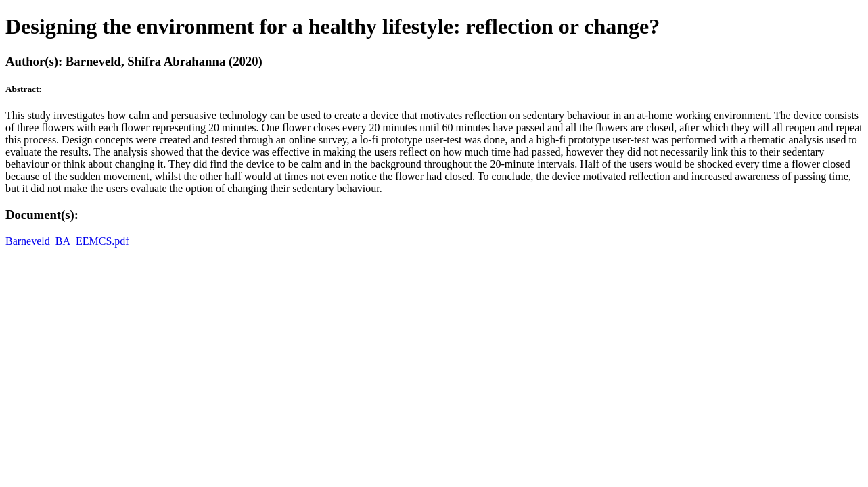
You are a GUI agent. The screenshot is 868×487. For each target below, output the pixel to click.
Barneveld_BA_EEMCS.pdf (67, 241)
